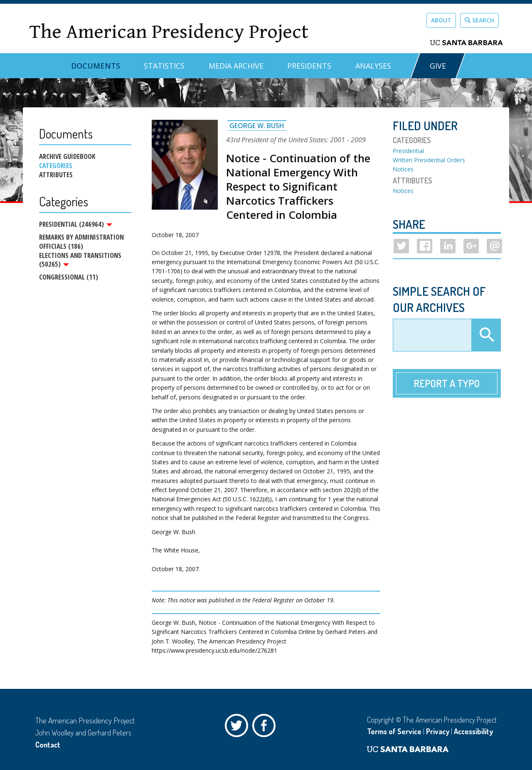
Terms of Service (394, 731)
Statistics (164, 66)
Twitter (239, 728)
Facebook (266, 728)
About (441, 20)
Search (479, 20)
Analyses (373, 66)
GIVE (438, 66)
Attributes (56, 175)
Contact (48, 745)
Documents (96, 66)
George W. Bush (257, 126)
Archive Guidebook (67, 156)
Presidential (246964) (76, 224)
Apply (486, 335)
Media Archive (236, 66)
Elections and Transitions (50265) (80, 260)
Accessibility (473, 731)
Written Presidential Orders (429, 160)
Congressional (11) (69, 278)
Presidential (408, 151)
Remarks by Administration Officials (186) (81, 242)
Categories (56, 166)
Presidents (309, 66)
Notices (403, 169)
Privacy (438, 731)
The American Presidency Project (169, 32)
